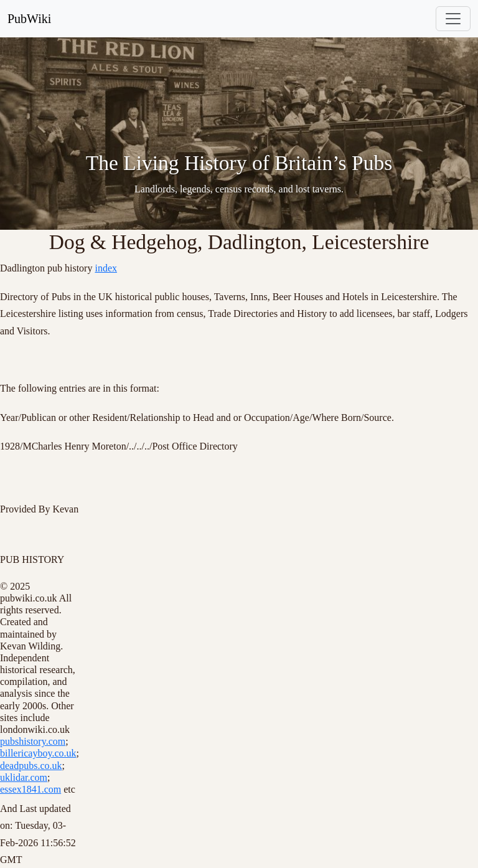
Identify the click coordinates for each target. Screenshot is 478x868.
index (106, 268)
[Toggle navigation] (453, 19)
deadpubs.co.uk (31, 766)
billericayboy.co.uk (38, 753)
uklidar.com (24, 777)
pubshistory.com (33, 741)
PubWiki (29, 19)
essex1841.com (30, 789)
